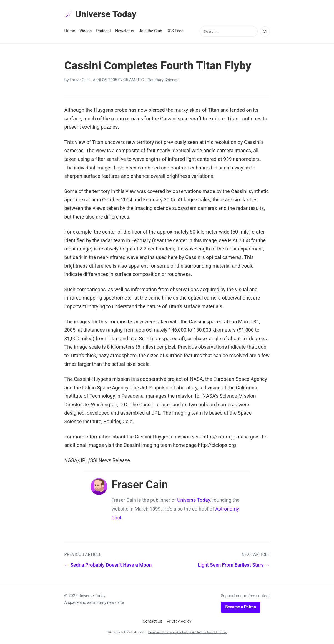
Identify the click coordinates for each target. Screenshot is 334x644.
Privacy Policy (179, 621)
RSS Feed (175, 31)
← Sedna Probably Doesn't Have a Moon (108, 565)
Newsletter (125, 31)
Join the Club (150, 31)
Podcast (103, 31)
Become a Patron (241, 607)
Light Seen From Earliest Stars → (234, 565)
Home (70, 31)
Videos (86, 31)
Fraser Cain (80, 80)
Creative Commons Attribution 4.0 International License (188, 632)
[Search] (265, 31)
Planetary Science (162, 80)
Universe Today (101, 14)
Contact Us (153, 621)
